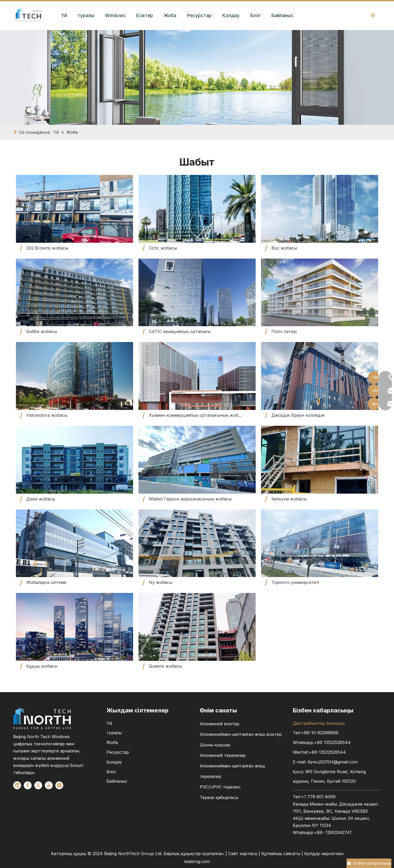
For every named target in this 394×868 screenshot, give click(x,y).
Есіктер (145, 15)
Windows (115, 15)
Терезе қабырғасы (219, 797)
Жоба (170, 15)
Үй (64, 15)
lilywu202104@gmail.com (333, 762)
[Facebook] (28, 785)
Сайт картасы (243, 854)
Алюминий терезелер (223, 755)
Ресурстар (199, 15)
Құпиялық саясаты (282, 854)
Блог (255, 15)
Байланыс (282, 15)
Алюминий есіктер (220, 724)
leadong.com (197, 861)
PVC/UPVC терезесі (220, 787)
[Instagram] (59, 785)
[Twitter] (38, 785)
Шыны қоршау (215, 745)
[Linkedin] (17, 785)
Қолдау (231, 15)
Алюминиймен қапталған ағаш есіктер (241, 734)
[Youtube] (49, 785)
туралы (86, 15)
